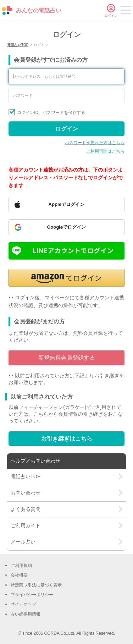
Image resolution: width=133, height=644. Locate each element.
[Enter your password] (66, 95)
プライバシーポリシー (32, 595)
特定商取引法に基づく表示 (36, 585)
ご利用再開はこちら (105, 151)
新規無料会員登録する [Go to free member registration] (67, 358)
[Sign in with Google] (66, 227)
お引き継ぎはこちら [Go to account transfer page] (67, 439)
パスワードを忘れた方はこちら (95, 143)
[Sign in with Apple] (66, 204)
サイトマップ (23, 604)
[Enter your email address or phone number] (66, 76)
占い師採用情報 (26, 614)
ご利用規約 (21, 566)
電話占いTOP (18, 45)
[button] (66, 278)
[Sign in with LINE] (66, 251)
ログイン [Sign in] (67, 129)
